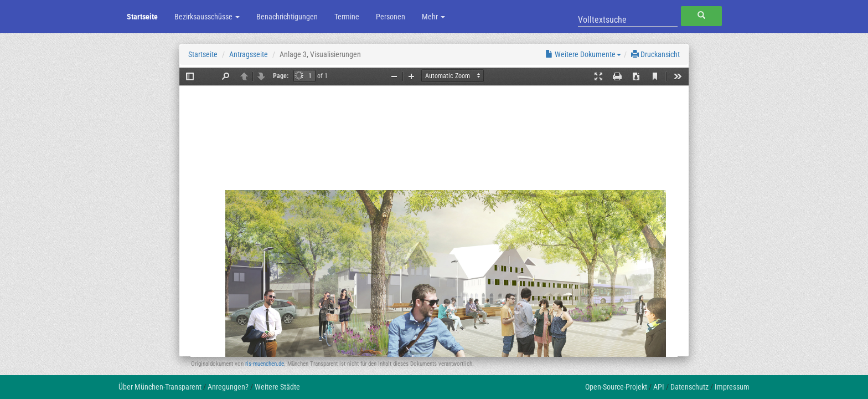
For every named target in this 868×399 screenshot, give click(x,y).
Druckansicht (655, 54)
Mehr (433, 17)
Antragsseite (249, 54)
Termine (347, 17)
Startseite (142, 17)
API (659, 387)
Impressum (732, 387)
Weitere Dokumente (583, 54)
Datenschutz (689, 387)
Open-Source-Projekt (616, 387)
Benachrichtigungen (287, 17)
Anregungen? (228, 387)
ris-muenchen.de (265, 364)
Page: (281, 76)
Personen (391, 17)
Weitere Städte (277, 387)
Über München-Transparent (160, 387)
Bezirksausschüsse (207, 17)
